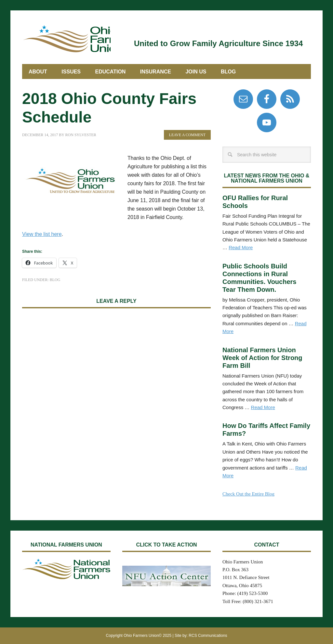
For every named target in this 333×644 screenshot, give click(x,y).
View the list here (42, 234)
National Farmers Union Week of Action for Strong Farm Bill (262, 358)
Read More (241, 247)
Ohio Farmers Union (66, 38)
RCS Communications (208, 636)
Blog (55, 280)
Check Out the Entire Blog (248, 494)
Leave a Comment (187, 135)
